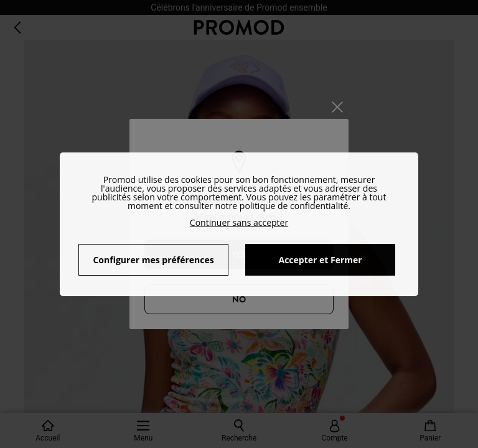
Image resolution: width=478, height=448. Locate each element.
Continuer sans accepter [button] (239, 222)
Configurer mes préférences (153, 260)
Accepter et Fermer (320, 260)
